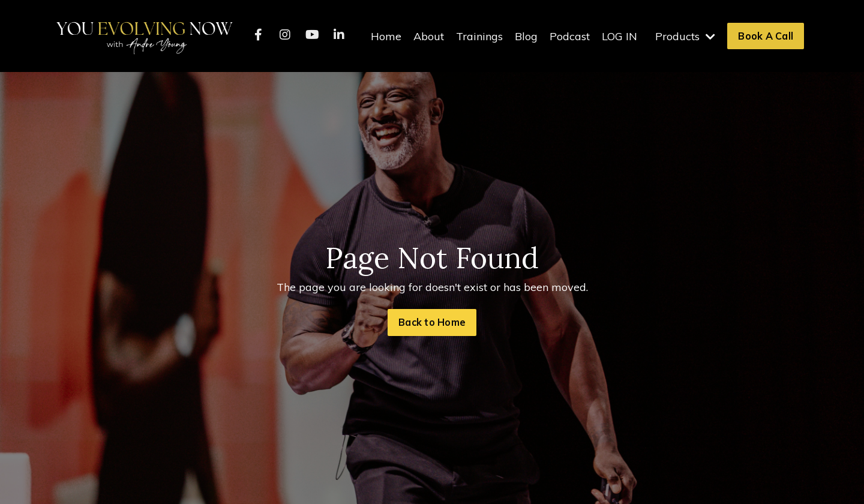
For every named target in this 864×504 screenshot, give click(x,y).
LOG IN (619, 36)
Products (685, 36)
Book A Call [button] (766, 36)
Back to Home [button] (432, 322)
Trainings (479, 36)
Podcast (570, 36)
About (429, 36)
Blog (526, 36)
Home (386, 36)
